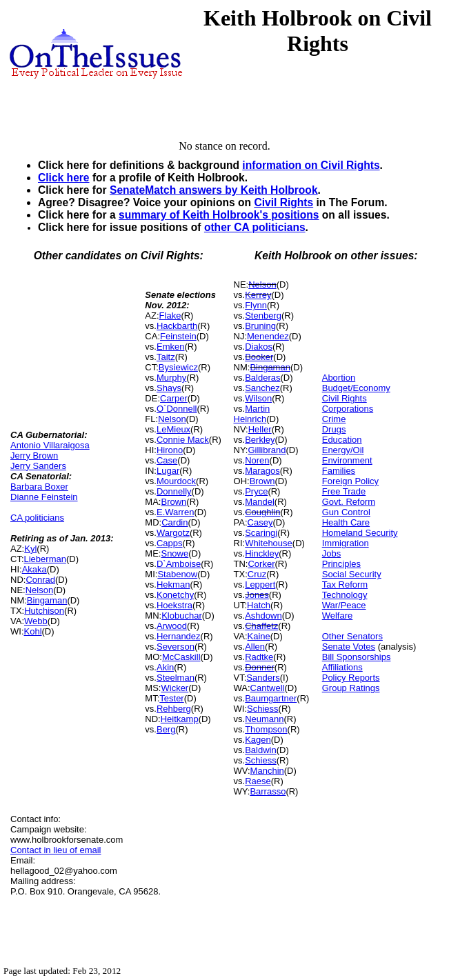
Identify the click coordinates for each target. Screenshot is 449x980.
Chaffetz (261, 626)
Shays (169, 388)
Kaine (259, 636)
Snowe (174, 553)
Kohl (33, 631)
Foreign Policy (350, 481)
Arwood (172, 626)
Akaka (34, 569)
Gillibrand (267, 450)
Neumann (264, 719)
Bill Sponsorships (357, 657)
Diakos (259, 347)
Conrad (40, 580)
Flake (170, 316)
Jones (257, 595)
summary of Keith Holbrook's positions (219, 215)
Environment (347, 460)
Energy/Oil (343, 450)
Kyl (30, 549)
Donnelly (174, 491)
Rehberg (174, 709)
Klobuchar (182, 616)
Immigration (346, 543)
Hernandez (179, 636)
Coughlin (262, 512)
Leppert (260, 584)
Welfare (338, 616)
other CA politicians (255, 227)
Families (339, 471)
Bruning (260, 326)
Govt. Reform (349, 502)
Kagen (258, 740)
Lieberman (45, 559)
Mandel (260, 502)
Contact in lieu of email (56, 850)
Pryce (256, 491)
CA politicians (37, 518)
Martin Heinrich (252, 414)
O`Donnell (177, 409)
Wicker (174, 688)
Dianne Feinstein (44, 497)
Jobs (331, 553)
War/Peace (344, 605)
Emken (170, 347)
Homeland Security (360, 533)
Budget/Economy (356, 388)
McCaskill (181, 657)
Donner (260, 667)
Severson (176, 647)
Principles (341, 564)
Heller (260, 429)
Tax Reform (345, 584)
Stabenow (177, 574)
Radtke (259, 657)
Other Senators (352, 636)
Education (342, 440)
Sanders (263, 678)
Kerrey (258, 295)
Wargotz (173, 533)
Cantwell (268, 688)
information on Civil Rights (311, 165)
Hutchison (44, 611)
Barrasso (268, 791)
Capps (170, 543)
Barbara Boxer (39, 487)
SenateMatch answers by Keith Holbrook (214, 190)
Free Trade (344, 491)
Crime (334, 419)
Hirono (170, 450)
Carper (174, 398)
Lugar (168, 471)
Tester (171, 698)
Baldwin (261, 750)
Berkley (260, 440)
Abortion (339, 378)
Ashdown (263, 616)
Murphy (171, 378)
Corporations (348, 409)
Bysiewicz (178, 367)
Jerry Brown (34, 456)
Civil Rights (283, 202)
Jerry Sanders (38, 466)
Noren (257, 460)
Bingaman (47, 600)
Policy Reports (351, 678)
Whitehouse (269, 543)
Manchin (267, 771)
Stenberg (263, 316)
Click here (64, 178)
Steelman (176, 678)
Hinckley (262, 553)
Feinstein (178, 336)
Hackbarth (177, 326)
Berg (166, 729)
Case (167, 460)
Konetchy (175, 595)
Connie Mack (183, 440)
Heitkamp (180, 719)
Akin (165, 667)
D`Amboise (179, 564)
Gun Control (346, 512)
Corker (261, 564)
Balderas (262, 378)
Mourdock (176, 481)
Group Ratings (351, 688)
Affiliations (342, 667)
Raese (258, 781)
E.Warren (175, 512)
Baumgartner (271, 698)
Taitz (166, 357)
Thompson (266, 729)
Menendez (268, 336)
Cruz (257, 574)
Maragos (262, 471)
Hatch (259, 605)
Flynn (256, 305)
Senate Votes (349, 647)
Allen (255, 647)
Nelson (39, 590)
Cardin (174, 522)
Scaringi (261, 533)
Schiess (263, 709)
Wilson (258, 398)
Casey (260, 522)
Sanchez (262, 388)
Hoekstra (174, 605)
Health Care (346, 522)
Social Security (352, 574)
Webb (36, 621)
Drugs (334, 429)
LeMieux (173, 429)
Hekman (173, 584)
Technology (345, 595)
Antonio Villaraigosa (50, 445)
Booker (259, 357)
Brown (173, 502)
